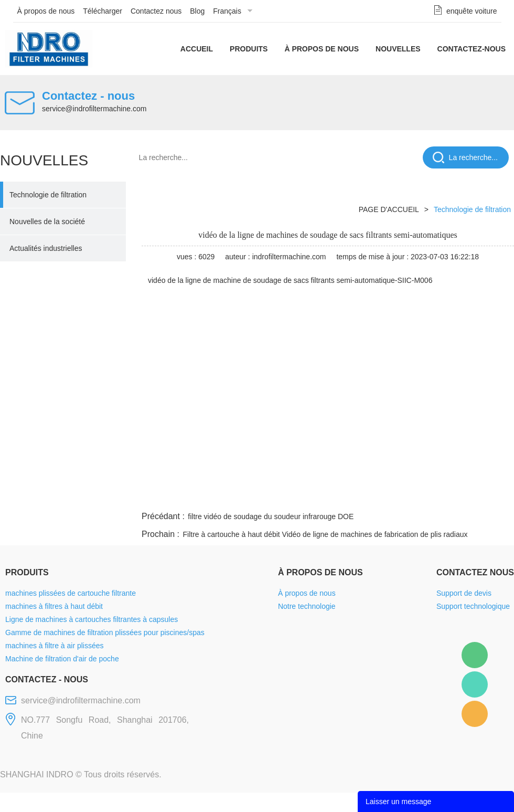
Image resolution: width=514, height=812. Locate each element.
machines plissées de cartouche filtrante (71, 593)
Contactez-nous (472, 49)
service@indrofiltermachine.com (94, 109)
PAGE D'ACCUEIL (389, 209)
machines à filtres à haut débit (54, 606)
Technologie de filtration (48, 195)
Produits (249, 49)
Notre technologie (307, 606)
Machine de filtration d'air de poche (62, 659)
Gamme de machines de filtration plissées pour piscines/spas (105, 632)
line (355, 497)
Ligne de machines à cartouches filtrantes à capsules (92, 619)
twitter (382, 497)
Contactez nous (156, 11)
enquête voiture (472, 11)
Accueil (197, 49)
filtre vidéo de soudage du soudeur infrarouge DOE (271, 516)
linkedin (496, 497)
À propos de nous (46, 11)
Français (227, 11)
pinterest (439, 497)
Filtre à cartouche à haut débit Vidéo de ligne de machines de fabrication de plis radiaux (325, 534)
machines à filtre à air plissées (55, 646)
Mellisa (475, 684)
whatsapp (411, 497)
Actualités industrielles (46, 248)
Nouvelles (398, 49)
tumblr (467, 497)
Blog (197, 11)
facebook (326, 497)
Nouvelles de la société (47, 222)
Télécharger (103, 11)
